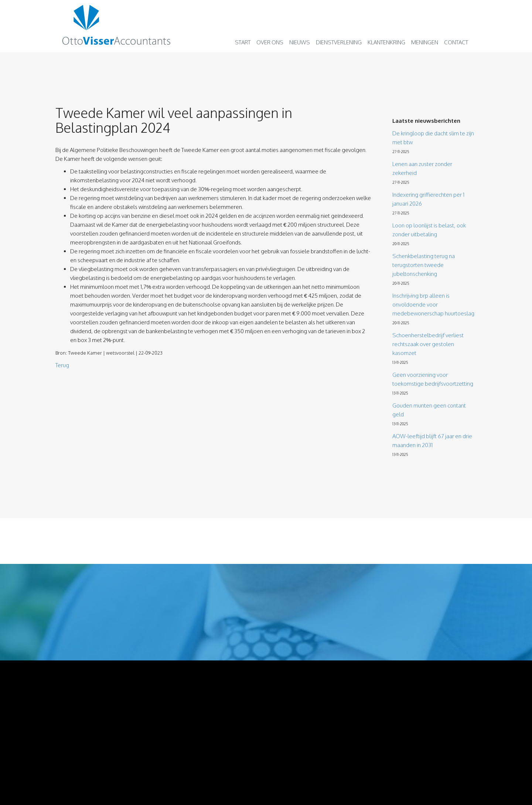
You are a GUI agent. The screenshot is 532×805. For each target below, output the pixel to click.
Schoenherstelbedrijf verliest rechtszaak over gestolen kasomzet (428, 344)
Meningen (425, 42)
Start (243, 42)
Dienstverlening (339, 42)
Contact (456, 42)
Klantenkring (386, 42)
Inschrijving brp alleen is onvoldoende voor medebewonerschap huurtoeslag (433, 305)
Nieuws (300, 42)
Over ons (270, 42)
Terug (62, 365)
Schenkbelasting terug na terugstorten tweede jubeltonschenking (424, 265)
